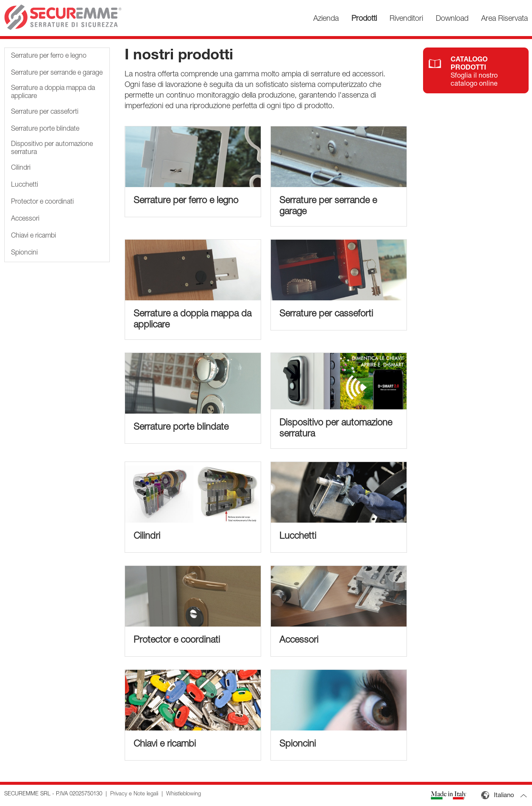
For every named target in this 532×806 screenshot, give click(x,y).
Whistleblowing (184, 794)
